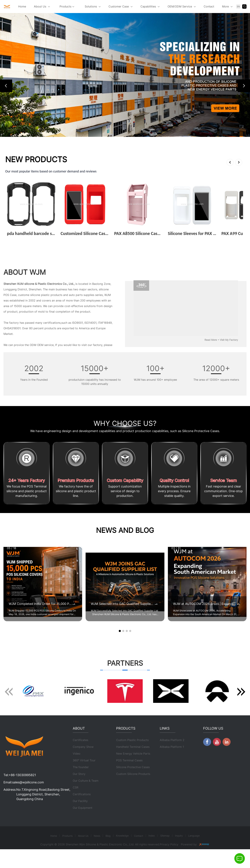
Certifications (82, 806)
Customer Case (119, 6)
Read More (211, 340)
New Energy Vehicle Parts (133, 766)
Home (22, 6)
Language (194, 848)
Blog (108, 848)
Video (77, 766)
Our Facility (80, 813)
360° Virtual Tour (84, 772)
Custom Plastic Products (132, 752)
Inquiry (179, 848)
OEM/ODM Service (180, 6)
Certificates (80, 752)
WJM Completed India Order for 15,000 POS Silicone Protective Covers (40, 604)
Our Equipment (83, 820)
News (97, 848)
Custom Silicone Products (133, 786)
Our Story (79, 786)
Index (152, 848)
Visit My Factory (229, 340)
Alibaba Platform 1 (172, 759)
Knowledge (122, 848)
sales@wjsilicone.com (28, 794)
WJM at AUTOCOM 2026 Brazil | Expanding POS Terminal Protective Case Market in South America (205, 604)
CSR (76, 800)
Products (67, 7)
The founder (81, 779)
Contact (209, 6)
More (225, 6)
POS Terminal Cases (129, 772)
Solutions (91, 6)
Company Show (83, 759)
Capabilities (148, 6)
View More (15, 239)
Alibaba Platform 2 (172, 752)
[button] (6, 86)
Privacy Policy (169, 857)
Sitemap (165, 848)
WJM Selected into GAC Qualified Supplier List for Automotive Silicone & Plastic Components (122, 604)
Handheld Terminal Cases (133, 759)
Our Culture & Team (86, 793)
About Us (40, 6)
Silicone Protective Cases (133, 779)
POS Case (10, 295)
